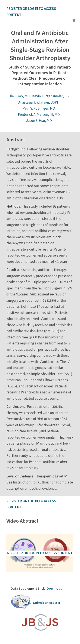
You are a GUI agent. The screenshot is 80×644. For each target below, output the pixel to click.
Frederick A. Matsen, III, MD (39, 115)
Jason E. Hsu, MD (39, 121)
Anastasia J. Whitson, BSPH (39, 102)
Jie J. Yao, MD (19, 96)
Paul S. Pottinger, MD (39, 108)
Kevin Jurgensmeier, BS (50, 96)
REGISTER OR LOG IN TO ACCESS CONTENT (40, 553)
